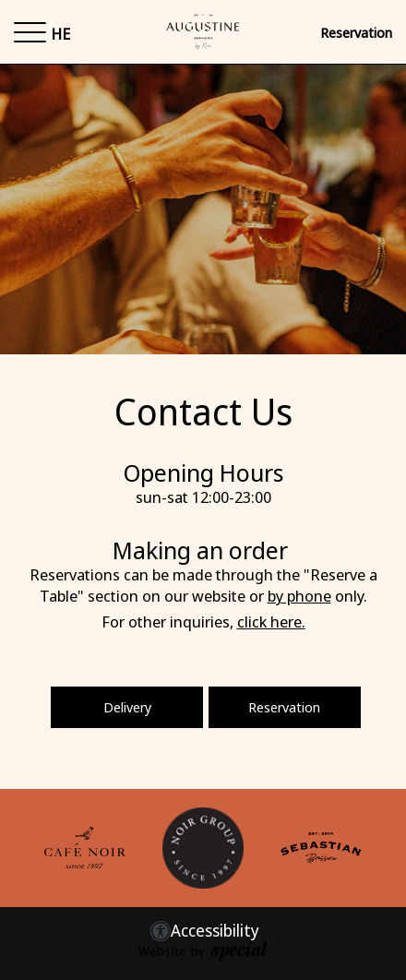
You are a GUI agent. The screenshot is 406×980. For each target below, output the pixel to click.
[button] (30, 32)
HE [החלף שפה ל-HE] (60, 34)
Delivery (127, 707)
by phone (299, 596)
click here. (271, 621)
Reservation (356, 32)
